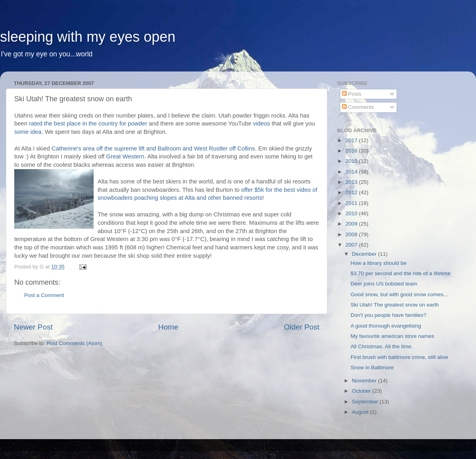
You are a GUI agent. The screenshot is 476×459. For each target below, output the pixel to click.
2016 (352, 151)
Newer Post (33, 327)
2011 (352, 203)
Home (168, 327)
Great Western (125, 156)
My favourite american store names (393, 336)
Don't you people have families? (389, 315)
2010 (352, 213)
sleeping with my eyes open (88, 37)
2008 (352, 234)
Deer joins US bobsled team (384, 284)
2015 (352, 161)
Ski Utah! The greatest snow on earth (395, 305)
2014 (352, 172)
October (362, 391)
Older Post (302, 327)
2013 (352, 182)
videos (262, 123)
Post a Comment (44, 295)
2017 (352, 140)
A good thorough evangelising (386, 326)
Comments (358, 107)
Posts (352, 94)
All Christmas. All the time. (382, 346)
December (365, 254)
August (361, 412)
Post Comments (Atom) (75, 343)
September (366, 402)
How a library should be (379, 263)
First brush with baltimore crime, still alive (399, 357)
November (365, 381)
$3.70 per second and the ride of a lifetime (401, 273)
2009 (352, 224)
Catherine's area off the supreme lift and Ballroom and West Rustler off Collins (153, 148)
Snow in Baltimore (372, 367)
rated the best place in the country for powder (88, 123)
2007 (352, 245)
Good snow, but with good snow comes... (399, 294)
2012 (352, 192)
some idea (28, 132)
